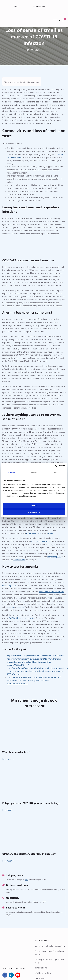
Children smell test (43, 973)
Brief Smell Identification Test (52, 592)
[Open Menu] (56, 20)
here (27, 880)
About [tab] (56, 472)
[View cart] (63, 20)
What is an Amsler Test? (16, 752)
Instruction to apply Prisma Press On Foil (50, 953)
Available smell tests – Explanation (50, 946)
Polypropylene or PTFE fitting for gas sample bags (31, 803)
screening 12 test (10, 586)
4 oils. (51, 533)
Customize (34, 512)
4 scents (20, 607)
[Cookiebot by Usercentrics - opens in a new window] (55, 466)
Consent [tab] (12, 472)
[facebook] (5, 975)
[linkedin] (11, 975)
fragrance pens (54, 557)
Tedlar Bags (40, 978)
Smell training (41, 968)
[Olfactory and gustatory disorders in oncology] (34, 832)
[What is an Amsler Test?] (34, 730)
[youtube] (18, 975)
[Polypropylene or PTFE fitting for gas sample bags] (34, 781)
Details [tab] (34, 472)
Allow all (34, 506)
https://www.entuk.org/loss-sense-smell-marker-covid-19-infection (36, 656)
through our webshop (41, 541)
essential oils (19, 560)
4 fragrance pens (34, 533)
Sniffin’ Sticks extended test (21, 618)
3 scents (10, 607)
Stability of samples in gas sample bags (50, 961)
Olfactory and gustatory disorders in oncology (29, 854)
